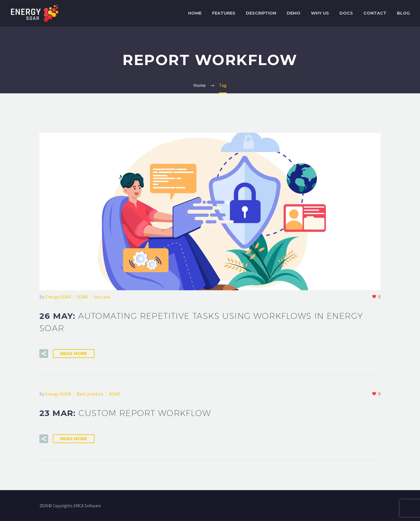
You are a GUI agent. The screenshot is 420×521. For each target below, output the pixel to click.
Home (195, 13)
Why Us (320, 13)
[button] (44, 354)
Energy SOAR (58, 297)
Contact (375, 13)
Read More (74, 354)
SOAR (82, 297)
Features (224, 13)
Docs (346, 13)
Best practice (90, 394)
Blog (403, 13)
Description (261, 13)
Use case (102, 297)
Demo (294, 13)
